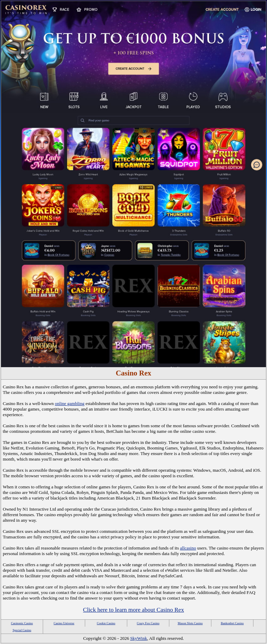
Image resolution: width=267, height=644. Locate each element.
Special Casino (22, 630)
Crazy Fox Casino (148, 623)
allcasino (188, 548)
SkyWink (139, 638)
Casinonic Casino (22, 623)
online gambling (70, 403)
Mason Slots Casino (190, 623)
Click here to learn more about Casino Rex (133, 610)
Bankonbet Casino (232, 623)
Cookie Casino (106, 623)
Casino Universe (64, 623)
